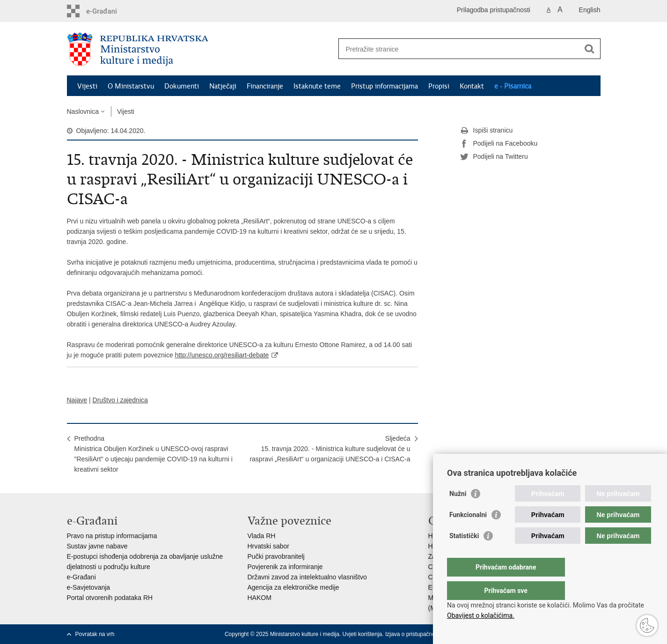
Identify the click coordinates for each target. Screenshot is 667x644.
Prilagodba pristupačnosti (494, 10)
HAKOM (260, 598)
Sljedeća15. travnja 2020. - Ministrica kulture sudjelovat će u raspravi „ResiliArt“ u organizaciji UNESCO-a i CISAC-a (330, 449)
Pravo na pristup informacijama (112, 536)
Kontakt (472, 86)
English (590, 10)
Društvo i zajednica (120, 400)
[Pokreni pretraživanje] (590, 49)
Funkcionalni (468, 533)
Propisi (439, 86)
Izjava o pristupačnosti (413, 634)
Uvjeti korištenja (363, 634)
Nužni (458, 512)
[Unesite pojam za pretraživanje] (459, 49)
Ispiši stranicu (487, 131)
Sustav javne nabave (97, 546)
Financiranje (265, 86)
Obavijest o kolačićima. (481, 615)
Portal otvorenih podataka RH (110, 598)
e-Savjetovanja (89, 587)
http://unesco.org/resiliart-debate (222, 355)
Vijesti (87, 86)
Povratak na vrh (95, 634)
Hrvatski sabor (268, 546)
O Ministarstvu (131, 86)
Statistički (464, 555)
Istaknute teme (317, 86)
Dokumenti (182, 86)
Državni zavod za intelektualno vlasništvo (307, 577)
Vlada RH (262, 536)
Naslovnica (83, 111)
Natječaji (223, 86)
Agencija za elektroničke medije (293, 587)
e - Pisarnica (513, 86)
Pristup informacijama (385, 86)
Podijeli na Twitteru (494, 157)
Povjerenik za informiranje (285, 567)
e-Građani (81, 577)
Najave (77, 400)
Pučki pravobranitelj (276, 556)
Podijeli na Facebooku (499, 144)
